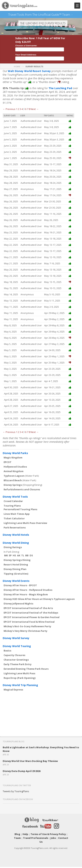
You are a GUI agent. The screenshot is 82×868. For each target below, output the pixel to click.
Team (65, 839)
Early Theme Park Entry (18, 670)
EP (10, 561)
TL (23, 561)
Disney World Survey (16, 643)
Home (17, 72)
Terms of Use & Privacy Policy (44, 839)
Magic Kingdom (13, 463)
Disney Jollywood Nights (18, 609)
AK (19, 561)
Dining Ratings (13, 552)
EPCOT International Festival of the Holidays (31, 618)
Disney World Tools (15, 502)
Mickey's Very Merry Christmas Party (25, 636)
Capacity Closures (14, 660)
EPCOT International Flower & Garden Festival (32, 622)
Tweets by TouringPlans (16, 797)
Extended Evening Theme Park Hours (26, 674)
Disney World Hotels (16, 540)
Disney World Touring (17, 651)
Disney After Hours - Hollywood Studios (28, 595)
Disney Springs (13, 490)
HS (14, 561)
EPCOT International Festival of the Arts (28, 613)
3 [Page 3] (20, 114)
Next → (35, 114)
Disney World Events (16, 586)
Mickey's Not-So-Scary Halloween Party (27, 632)
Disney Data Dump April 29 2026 (22, 776)
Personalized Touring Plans (20, 515)
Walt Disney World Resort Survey (29, 76)
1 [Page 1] (17, 114)
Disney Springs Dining (17, 565)
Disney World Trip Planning (20, 690)
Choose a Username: (26, 51)
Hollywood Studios (15, 472)
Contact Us (57, 843)
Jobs (47, 843)
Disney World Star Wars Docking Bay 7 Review (30, 766)
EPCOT (8, 467)
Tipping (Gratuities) (16, 579)
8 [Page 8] (29, 114)
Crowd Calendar (13, 506)
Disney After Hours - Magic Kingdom (26, 600)
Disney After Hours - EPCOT (20, 591)
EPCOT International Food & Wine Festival (29, 627)
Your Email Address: (26, 60)
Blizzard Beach (13, 486)
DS (31, 561)
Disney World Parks (15, 458)
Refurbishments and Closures (22, 495)
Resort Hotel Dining (16, 570)
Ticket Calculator (14, 524)
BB (27, 561)
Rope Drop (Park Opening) (20, 683)
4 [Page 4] (22, 114)
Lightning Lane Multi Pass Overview (25, 528)
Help (24, 839)
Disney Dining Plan (15, 574)
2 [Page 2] (18, 114)
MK (6, 561)
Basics (7, 656)
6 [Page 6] (26, 114)
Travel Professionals (32, 843)
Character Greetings (16, 665)
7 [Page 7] (28, 114)
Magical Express (13, 695)
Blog (16, 839)
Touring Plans (12, 511)
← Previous (9, 114)
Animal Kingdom (14, 476)
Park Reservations (15, 533)
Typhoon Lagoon (14, 481)
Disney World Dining (16, 548)
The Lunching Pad (60, 93)
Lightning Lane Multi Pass (19, 679)
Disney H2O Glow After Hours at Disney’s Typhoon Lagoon (39, 604)
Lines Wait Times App (17, 519)
